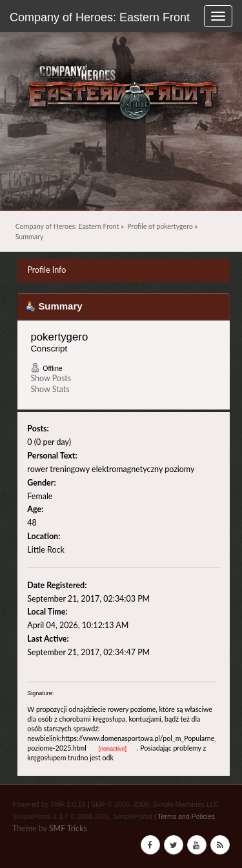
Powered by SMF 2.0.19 (49, 804)
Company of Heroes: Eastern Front (100, 17)
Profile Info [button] (46, 270)
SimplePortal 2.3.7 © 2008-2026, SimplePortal (82, 816)
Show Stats (50, 389)
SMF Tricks (68, 828)
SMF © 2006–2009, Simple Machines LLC (155, 804)
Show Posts (51, 378)
